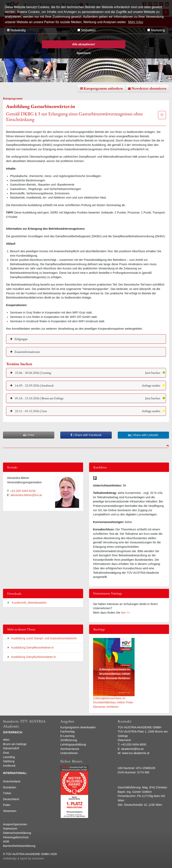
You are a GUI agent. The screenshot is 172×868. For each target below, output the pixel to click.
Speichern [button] (84, 53)
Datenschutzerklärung (17, 833)
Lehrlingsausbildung (73, 744)
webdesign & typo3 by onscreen (23, 858)
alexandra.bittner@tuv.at (26, 495)
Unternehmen (69, 753)
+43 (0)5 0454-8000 (133, 744)
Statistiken (87, 30)
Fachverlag (67, 732)
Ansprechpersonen (15, 824)
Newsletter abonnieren (149, 88)
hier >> (126, 613)
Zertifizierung (69, 740)
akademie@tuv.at (132, 749)
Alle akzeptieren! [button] (83, 44)
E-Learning (67, 736)
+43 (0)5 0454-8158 (23, 491)
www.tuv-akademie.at (136, 753)
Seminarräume (70, 749)
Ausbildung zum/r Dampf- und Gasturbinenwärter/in (44, 638)
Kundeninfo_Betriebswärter (29, 603)
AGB (6, 841)
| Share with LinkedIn (143, 435)
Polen (7, 805)
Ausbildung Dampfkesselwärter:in (32, 648)
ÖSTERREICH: (13, 732)
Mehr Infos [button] (136, 22)
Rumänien (10, 787)
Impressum (10, 828)
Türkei (7, 793)
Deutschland (11, 799)
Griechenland (12, 781)
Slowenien (10, 811)
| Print (29, 435)
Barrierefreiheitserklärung (19, 846)
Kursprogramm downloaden (78, 727)
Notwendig (16, 30)
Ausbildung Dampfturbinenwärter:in (34, 657)
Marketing (156, 30)
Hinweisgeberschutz (16, 837)
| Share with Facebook (86, 435)
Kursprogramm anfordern (103, 88)
